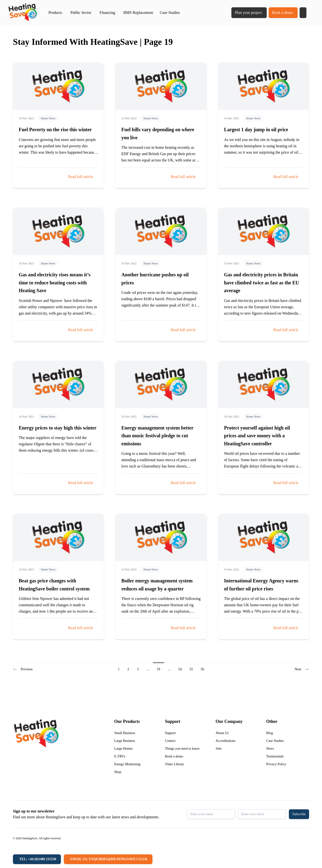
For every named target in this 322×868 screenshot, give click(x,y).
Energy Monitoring (127, 764)
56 (202, 669)
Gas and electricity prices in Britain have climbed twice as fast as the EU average (262, 283)
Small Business (125, 733)
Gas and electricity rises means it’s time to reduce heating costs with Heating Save (55, 283)
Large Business (125, 741)
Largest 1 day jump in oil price (256, 130)
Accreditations (226, 741)
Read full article (80, 177)
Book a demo (282, 13)
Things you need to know (182, 749)
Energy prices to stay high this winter (58, 428)
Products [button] (55, 13)
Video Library (175, 764)
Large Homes (123, 749)
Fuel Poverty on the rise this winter (55, 130)
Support (170, 733)
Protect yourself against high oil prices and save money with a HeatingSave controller (257, 436)
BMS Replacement (138, 13)
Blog (270, 733)
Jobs (219, 749)
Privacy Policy (276, 764)
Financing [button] (107, 13)
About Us (222, 733)
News (270, 749)
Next (302, 669)
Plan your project (248, 13)
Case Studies (170, 13)
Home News (48, 118)
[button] (303, 13)
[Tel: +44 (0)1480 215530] (37, 859)
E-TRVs (120, 756)
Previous (23, 669)
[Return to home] (23, 13)
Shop (118, 772)
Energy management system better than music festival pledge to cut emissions (157, 436)
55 (191, 669)
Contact (170, 741)
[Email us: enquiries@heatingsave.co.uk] (108, 859)
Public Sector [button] (81, 13)
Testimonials (275, 756)
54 (180, 669)
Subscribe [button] (299, 814)
